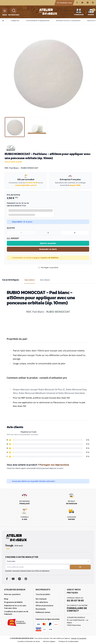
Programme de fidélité (13, 602)
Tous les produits (43, 594)
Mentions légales (49, 641)
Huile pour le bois (13, 162)
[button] (48, 268)
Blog (6, 599)
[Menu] (5, 11)
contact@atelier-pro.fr (26, 185)
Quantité (11, 228)
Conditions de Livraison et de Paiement (16, 613)
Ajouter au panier (48, 243)
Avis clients (45, 280)
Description (30, 280)
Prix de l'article (13, 195)
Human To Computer (79, 638)
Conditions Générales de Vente (29, 641)
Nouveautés (41, 609)
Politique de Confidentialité (69, 641)
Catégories (15, 21)
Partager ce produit (48, 268)
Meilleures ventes (43, 612)
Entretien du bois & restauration (68, 21)
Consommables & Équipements (38, 21)
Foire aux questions (12, 594)
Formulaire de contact (77, 609)
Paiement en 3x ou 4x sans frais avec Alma (15, 607)
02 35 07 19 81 (31, 183)
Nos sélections (42, 602)
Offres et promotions (44, 606)
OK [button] (80, 567)
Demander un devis (48, 249)
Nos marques (41, 599)
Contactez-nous (64, 3)
